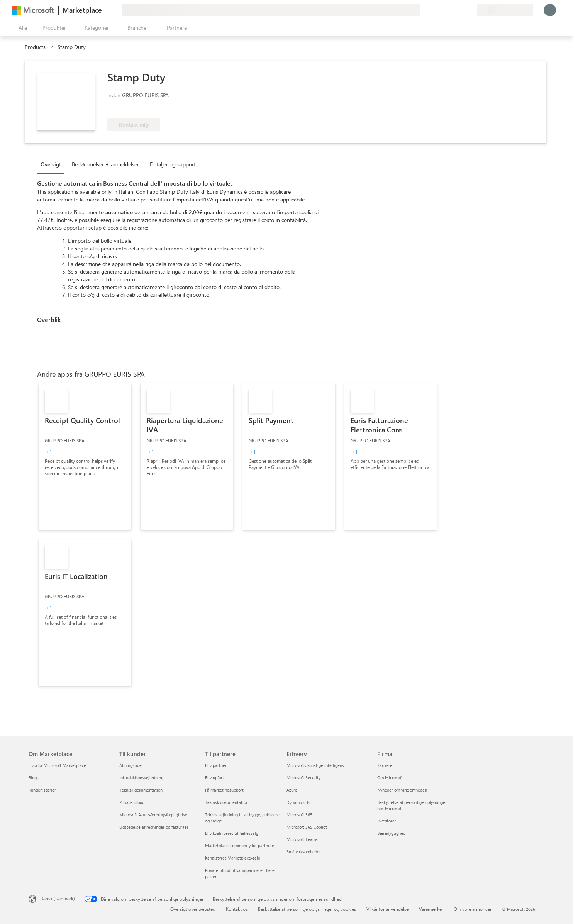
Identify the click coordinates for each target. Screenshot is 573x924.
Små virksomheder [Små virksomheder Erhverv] (304, 852)
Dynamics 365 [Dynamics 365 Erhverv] (300, 802)
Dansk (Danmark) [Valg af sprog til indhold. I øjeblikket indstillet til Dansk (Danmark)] (58, 898)
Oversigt (51, 164)
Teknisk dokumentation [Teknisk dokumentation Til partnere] (227, 802)
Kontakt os (237, 909)
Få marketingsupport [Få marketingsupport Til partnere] (224, 790)
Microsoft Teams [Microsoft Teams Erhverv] (302, 839)
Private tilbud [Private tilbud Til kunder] (132, 802)
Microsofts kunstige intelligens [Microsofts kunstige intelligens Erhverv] (315, 765)
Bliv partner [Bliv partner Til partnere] (216, 765)
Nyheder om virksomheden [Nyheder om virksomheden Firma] (402, 790)
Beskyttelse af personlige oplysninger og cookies (307, 909)
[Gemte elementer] (462, 10)
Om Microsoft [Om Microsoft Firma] (390, 778)
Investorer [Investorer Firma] (387, 821)
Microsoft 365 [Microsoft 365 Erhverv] (299, 815)
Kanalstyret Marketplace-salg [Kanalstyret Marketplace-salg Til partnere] (233, 858)
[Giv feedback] (443, 10)
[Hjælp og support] (453, 10)
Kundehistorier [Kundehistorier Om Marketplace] (42, 790)
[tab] (53, 164)
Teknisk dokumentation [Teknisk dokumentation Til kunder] (141, 790)
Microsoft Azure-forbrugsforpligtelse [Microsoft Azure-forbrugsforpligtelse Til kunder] (153, 815)
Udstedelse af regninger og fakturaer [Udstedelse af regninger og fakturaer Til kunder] (154, 827)
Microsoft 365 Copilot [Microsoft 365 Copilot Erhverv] (307, 827)
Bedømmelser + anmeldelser (105, 164)
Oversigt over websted (193, 909)
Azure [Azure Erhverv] (292, 790)
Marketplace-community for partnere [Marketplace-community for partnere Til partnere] (240, 845)
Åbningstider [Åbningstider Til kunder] (131, 765)
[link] (85, 457)
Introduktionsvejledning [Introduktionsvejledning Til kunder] (141, 778)
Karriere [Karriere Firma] (385, 765)
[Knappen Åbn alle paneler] (21, 28)
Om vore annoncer (473, 909)
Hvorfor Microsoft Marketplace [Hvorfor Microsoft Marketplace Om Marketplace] (57, 765)
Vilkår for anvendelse (387, 909)
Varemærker (431, 909)
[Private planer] (471, 10)
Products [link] (35, 47)
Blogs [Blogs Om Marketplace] (34, 778)
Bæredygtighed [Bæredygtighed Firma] (391, 833)
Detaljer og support (173, 164)
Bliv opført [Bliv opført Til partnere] (214, 778)
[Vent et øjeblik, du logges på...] (550, 10)
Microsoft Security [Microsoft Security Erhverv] (303, 778)
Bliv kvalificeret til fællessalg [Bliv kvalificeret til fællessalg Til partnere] (232, 833)
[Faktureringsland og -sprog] (505, 10)
